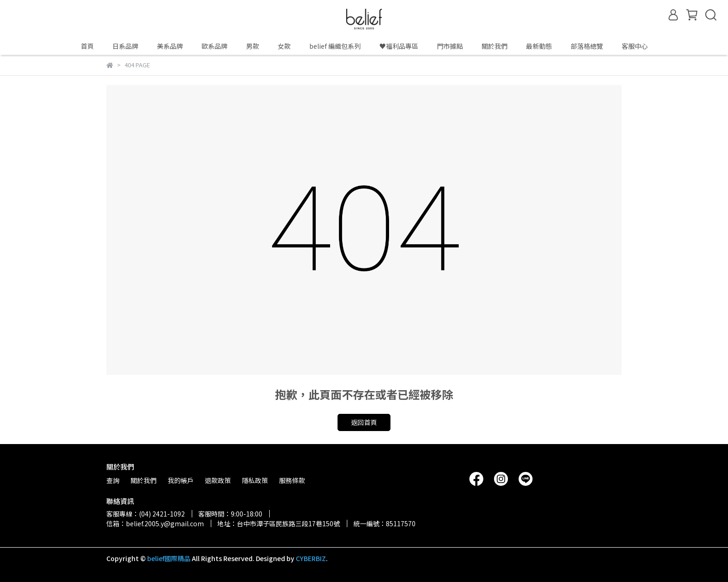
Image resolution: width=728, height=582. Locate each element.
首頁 (87, 46)
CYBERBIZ (311, 558)
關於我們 (494, 46)
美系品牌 (170, 46)
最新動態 (539, 46)
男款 (253, 46)
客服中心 (635, 46)
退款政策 (218, 480)
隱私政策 (255, 480)
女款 (284, 46)
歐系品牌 (214, 46)
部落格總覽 (587, 46)
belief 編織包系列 (335, 46)
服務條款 (292, 480)
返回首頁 (364, 422)
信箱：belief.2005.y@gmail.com (155, 523)
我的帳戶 (181, 480)
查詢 (113, 480)
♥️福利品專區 (399, 46)
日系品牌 (125, 46)
